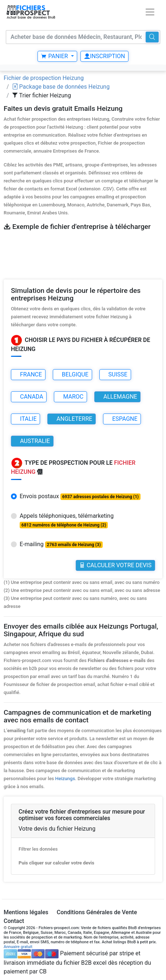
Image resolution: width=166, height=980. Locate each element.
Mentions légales (26, 912)
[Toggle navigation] (150, 12)
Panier (55, 56)
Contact (14, 921)
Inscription (104, 56)
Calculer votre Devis (115, 565)
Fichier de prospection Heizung (44, 78)
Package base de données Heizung (61, 87)
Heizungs (65, 779)
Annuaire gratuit (18, 947)
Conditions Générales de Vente (97, 912)
